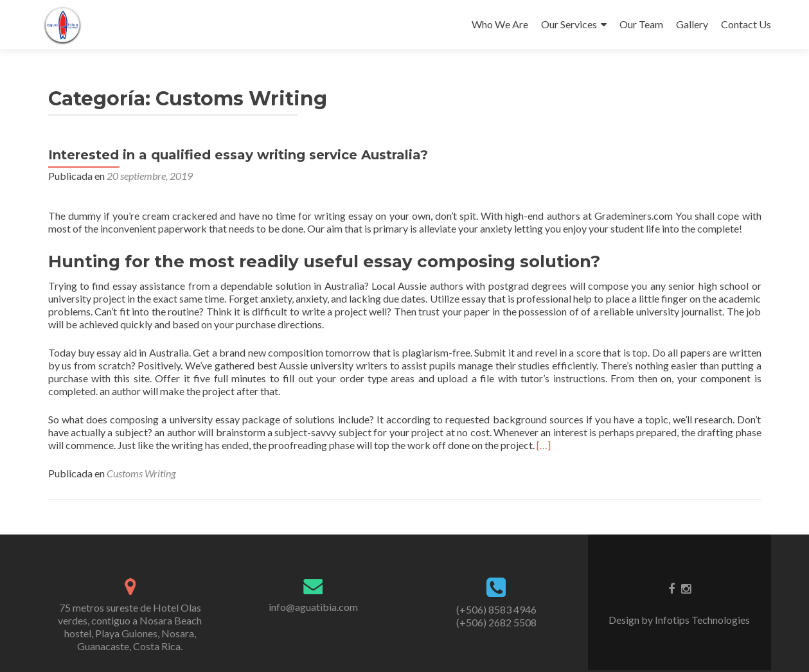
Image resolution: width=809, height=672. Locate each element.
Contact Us (746, 24)
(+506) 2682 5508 (496, 622)
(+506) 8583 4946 (496, 609)
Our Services (569, 24)
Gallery (692, 24)
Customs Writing (141, 473)
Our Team (641, 24)
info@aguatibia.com (313, 607)
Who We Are (500, 24)
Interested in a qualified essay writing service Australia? (238, 155)
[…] (544, 445)
